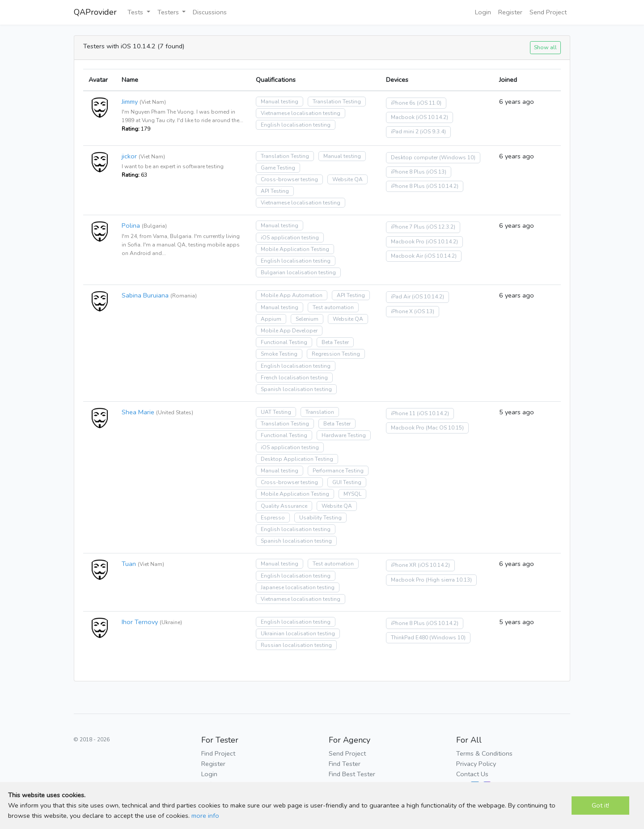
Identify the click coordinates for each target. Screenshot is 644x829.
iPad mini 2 (405, 132)
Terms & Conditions (484, 753)
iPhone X (402, 311)
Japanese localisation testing (298, 587)
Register (510, 12)
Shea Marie (138, 412)
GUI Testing (347, 482)
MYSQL (352, 494)
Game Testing (278, 168)
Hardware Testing (344, 435)
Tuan (129, 564)
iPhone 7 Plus (408, 227)
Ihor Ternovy (140, 622)
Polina (131, 225)
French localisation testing (294, 378)
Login (483, 12)
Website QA (347, 179)
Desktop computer (414, 157)
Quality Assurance (284, 506)
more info (205, 816)
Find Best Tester (352, 774)
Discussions (210, 12)
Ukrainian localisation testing (298, 633)
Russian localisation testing (296, 645)
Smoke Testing (279, 354)
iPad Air (401, 297)
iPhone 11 (403, 413)
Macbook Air (407, 256)
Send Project (548, 12)
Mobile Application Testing (295, 249)
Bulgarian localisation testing (298, 272)
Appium (271, 319)
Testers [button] (169, 12)
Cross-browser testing (289, 179)
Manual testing (280, 102)
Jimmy (130, 102)
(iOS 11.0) (429, 103)
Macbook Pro (408, 242)
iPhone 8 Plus (408, 172)
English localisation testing (296, 125)
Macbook (403, 117)
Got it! (600, 805)
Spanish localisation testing (296, 389)
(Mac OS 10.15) (445, 428)
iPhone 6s (403, 103)
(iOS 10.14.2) (432, 117)
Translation (320, 412)
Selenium (307, 319)
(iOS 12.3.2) (441, 227)
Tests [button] (136, 12)
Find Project (218, 753)
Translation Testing (337, 102)
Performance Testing (338, 471)
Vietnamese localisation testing (301, 113)
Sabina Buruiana (145, 295)
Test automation (333, 307)
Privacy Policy (476, 764)
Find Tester (345, 764)
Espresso (273, 518)
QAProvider (95, 12)
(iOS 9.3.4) (433, 132)
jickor (129, 156)
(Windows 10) (457, 157)
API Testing (275, 191)
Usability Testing (320, 518)
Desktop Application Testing (297, 459)
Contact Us (472, 774)
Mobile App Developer (289, 331)
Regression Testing (336, 354)
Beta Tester (335, 342)
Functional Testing (284, 342)
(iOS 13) (436, 172)
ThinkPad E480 (409, 638)
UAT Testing (276, 412)
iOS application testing (290, 238)
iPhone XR (404, 565)
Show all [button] (545, 47)
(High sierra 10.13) (449, 580)
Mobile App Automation (292, 295)
